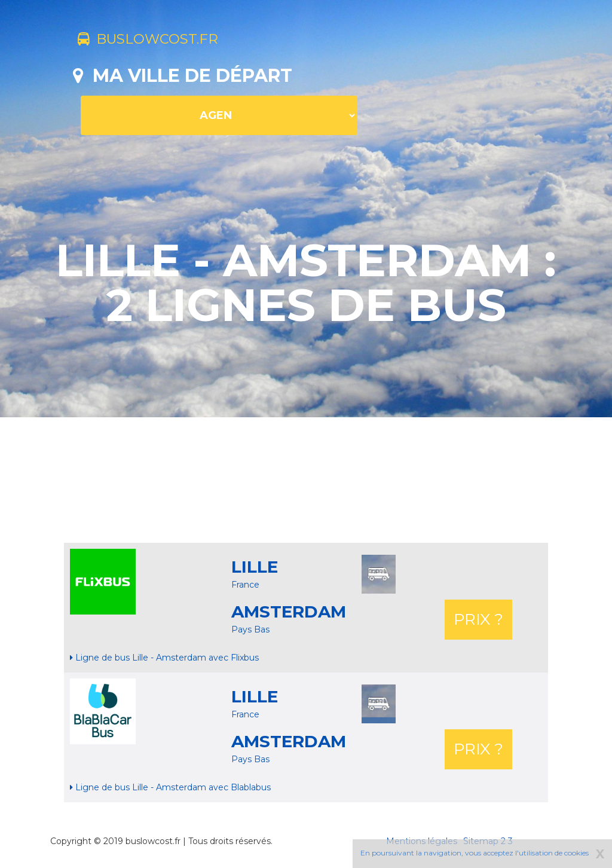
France (245, 585)
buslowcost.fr (158, 41)
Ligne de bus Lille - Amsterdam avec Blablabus (170, 787)
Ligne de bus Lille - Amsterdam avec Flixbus (164, 658)
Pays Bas (250, 629)
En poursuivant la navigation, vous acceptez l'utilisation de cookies (475, 853)
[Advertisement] (306, 480)
